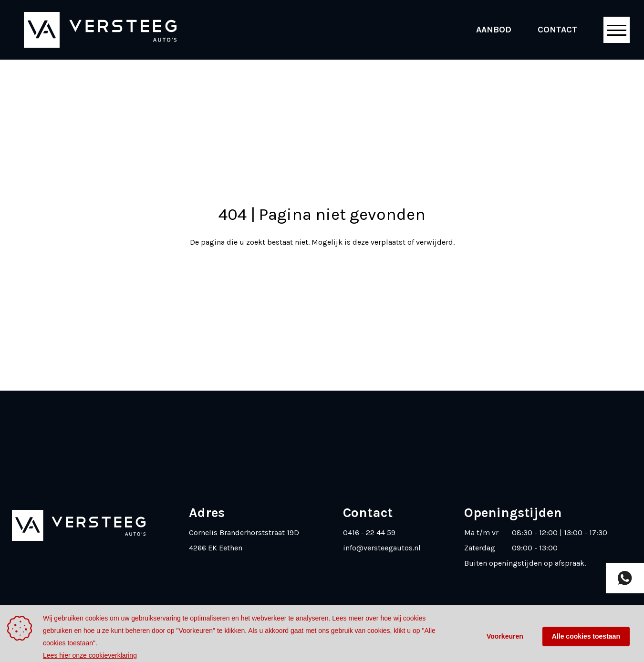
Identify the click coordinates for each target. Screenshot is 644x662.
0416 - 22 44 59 (369, 533)
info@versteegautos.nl (382, 548)
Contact (557, 30)
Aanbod (494, 30)
